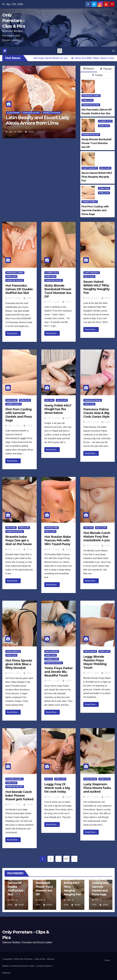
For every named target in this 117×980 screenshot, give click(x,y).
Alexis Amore (13, 113)
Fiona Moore (90, 779)
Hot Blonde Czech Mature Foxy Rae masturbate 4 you (97, 537)
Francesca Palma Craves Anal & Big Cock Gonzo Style (96, 413)
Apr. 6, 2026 (14, 298)
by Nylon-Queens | (45, 966)
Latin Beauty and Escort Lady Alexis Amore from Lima (38, 120)
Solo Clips (105, 168)
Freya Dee (11, 528)
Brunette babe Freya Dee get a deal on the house (19, 540)
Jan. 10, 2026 (15, 132)
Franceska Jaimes (91, 96)
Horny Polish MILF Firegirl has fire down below (58, 409)
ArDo (29, 132)
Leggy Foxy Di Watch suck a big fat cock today (57, 788)
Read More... (13, 333)
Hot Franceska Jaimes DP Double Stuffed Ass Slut (19, 289)
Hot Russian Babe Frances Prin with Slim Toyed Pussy (58, 540)
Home (107, 960)
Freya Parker (52, 651)
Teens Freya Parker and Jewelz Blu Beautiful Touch (58, 672)
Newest (89, 69)
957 (66, 859)
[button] (114, 51)
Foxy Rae (89, 528)
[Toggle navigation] (60, 51)
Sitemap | (6, 973)
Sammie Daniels (90, 202)
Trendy (97, 75)
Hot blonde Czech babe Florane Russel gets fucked (19, 796)
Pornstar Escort (31, 113)
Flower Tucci (105, 121)
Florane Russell (14, 779)
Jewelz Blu (51, 655)
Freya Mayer (90, 651)
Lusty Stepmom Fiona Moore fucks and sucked (97, 788)
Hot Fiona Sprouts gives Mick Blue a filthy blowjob (19, 664)
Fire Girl (49, 400)
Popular (106, 69)
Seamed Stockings (52, 113)
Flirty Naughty (90, 168)
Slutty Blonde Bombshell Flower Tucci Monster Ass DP (58, 291)
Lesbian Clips (52, 659)
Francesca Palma (93, 400)
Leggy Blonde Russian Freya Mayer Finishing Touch (95, 662)
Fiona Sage (104, 188)
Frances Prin (52, 528)
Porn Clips (88, 100)
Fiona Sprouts (13, 651)
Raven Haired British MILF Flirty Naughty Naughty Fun (97, 287)
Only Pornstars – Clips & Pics (14, 21)
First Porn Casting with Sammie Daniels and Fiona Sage (19, 415)
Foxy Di (49, 779)
